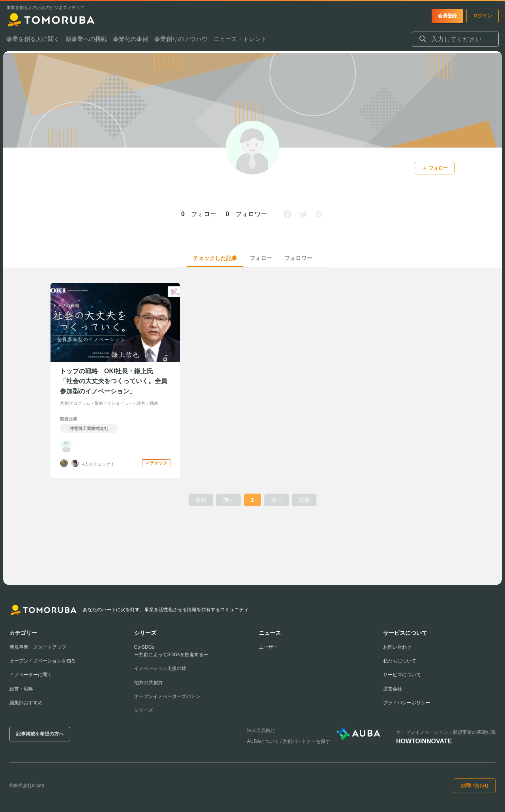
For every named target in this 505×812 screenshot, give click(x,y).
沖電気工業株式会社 (89, 428)
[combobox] (455, 41)
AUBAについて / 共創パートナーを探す (289, 741)
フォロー (261, 258)
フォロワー (298, 258)
